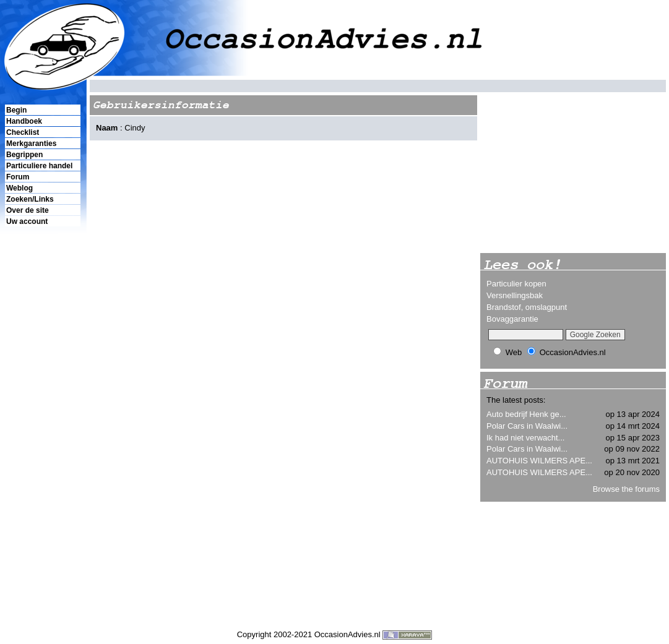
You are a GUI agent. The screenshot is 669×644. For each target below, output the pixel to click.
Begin (16, 110)
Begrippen (24, 155)
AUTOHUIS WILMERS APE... (539, 461)
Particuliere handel (39, 166)
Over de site (28, 210)
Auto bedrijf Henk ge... (526, 414)
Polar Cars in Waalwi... (527, 426)
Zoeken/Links (30, 199)
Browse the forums (626, 489)
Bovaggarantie (512, 319)
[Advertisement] (42, 440)
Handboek (24, 121)
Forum (18, 177)
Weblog (19, 188)
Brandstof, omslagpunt (527, 307)
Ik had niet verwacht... (525, 438)
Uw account (27, 221)
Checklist (23, 132)
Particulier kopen (516, 284)
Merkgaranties (31, 144)
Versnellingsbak (515, 295)
